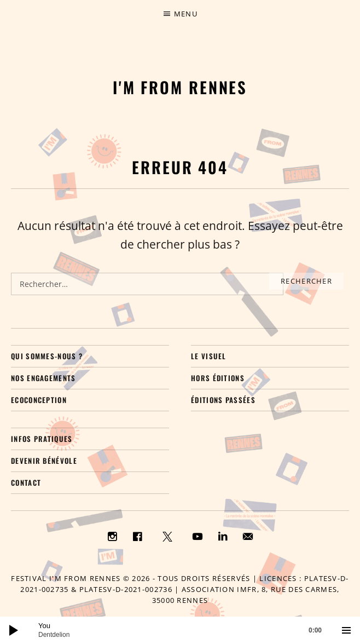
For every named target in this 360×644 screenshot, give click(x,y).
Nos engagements (43, 378)
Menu (186, 14)
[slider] (185, 630)
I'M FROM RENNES (180, 87)
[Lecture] (14, 630)
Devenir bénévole (44, 461)
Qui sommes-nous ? (47, 356)
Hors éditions (218, 378)
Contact (26, 482)
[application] (180, 630)
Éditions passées (223, 400)
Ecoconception (39, 400)
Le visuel (209, 356)
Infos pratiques (42, 439)
